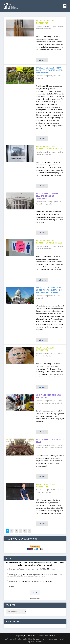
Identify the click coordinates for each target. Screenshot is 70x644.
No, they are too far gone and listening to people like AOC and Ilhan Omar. (32, 569)
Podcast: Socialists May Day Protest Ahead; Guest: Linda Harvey (50, 70)
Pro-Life (61, 639)
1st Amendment (10, 639)
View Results (35, 598)
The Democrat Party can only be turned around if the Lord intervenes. (30, 581)
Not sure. (12, 587)
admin (45, 26)
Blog (30, 639)
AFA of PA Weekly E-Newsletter (46, 22)
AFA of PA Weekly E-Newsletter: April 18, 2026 (49, 148)
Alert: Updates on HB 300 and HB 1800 (49, 396)
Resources (39, 642)
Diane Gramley (47, 202)
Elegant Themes (30, 636)
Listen (59, 76)
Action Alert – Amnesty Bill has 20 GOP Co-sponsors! (48, 196)
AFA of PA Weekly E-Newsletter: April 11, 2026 (49, 242)
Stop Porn (30, 642)
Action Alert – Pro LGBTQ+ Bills (50, 441)
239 (25, 531)
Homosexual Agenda (47, 403)
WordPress (51, 636)
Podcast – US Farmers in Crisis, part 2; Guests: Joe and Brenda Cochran (49, 290)
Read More (42, 60)
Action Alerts (40, 204)
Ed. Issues (37, 639)
